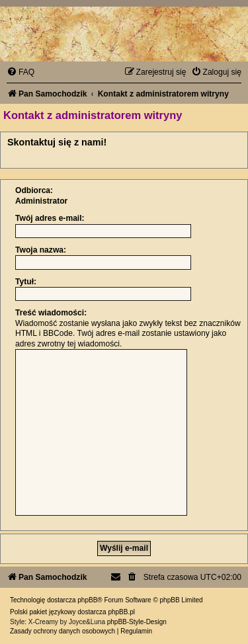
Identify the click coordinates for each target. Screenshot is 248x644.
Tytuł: (26, 282)
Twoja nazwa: (41, 250)
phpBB (87, 600)
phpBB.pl (121, 612)
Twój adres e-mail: (50, 218)
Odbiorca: (34, 190)
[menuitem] (21, 72)
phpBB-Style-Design (137, 622)
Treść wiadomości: (51, 313)
